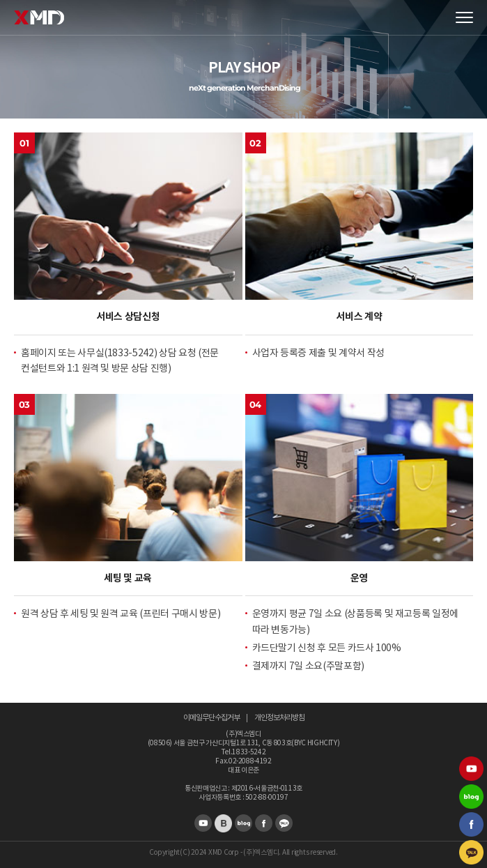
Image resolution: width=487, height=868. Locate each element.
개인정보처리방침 (279, 718)
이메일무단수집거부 (211, 718)
